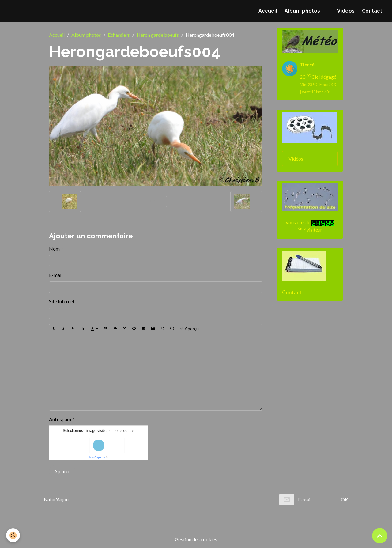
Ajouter (62, 471)
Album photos (302, 11)
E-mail (56, 275)
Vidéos (346, 11)
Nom (54, 249)
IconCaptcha (97, 457)
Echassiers (119, 35)
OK (345, 499)
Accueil (268, 11)
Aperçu (189, 329)
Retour (156, 201)
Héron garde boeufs (158, 35)
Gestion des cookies (196, 539)
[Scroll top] (380, 536)
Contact (372, 11)
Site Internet (62, 301)
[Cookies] (13, 535)
